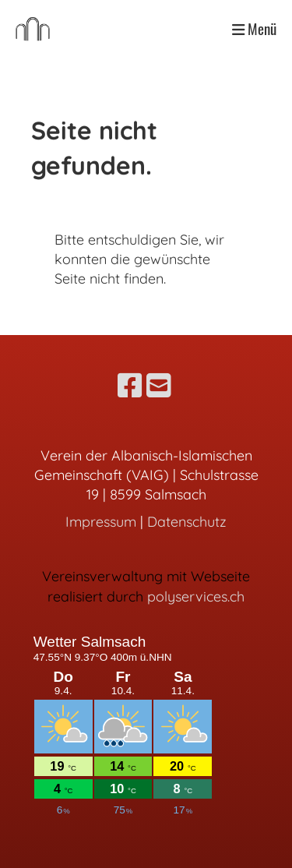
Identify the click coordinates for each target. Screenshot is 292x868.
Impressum (101, 522)
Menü (254, 29)
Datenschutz (187, 522)
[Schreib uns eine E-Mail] (159, 385)
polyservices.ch (196, 596)
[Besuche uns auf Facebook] (130, 385)
